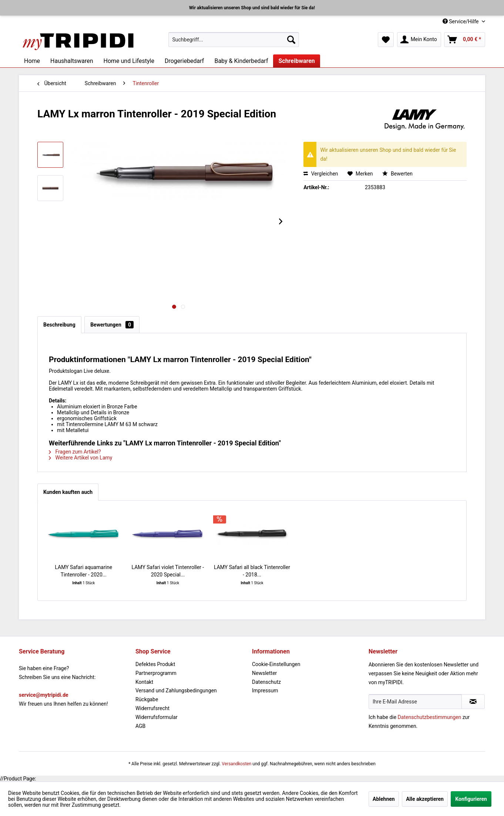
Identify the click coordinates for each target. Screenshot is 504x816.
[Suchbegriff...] (234, 40)
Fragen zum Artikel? (75, 452)
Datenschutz (266, 682)
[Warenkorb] (465, 40)
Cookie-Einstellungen (276, 664)
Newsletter (264, 673)
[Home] (32, 61)
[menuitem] (234, 40)
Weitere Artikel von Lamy (80, 458)
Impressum (265, 690)
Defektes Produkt (155, 664)
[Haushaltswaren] (72, 61)
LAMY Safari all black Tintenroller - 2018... (252, 571)
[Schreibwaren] (296, 61)
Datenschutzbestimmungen (430, 717)
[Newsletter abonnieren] (473, 702)
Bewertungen (112, 325)
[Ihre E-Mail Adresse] (415, 702)
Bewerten (397, 174)
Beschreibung (59, 325)
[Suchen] (291, 40)
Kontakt (144, 682)
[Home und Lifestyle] (129, 61)
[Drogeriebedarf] (184, 61)
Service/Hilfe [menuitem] (461, 21)
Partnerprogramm (156, 673)
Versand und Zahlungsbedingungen (176, 690)
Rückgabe (147, 699)
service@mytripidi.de (44, 695)
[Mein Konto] (419, 40)
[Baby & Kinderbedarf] (241, 61)
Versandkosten (236, 764)
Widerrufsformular (157, 717)
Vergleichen (321, 174)
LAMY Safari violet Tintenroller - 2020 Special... (168, 571)
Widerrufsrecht (152, 708)
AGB (140, 726)
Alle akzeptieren (425, 799)
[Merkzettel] (386, 40)
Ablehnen (384, 799)
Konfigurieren (471, 799)
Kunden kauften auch (68, 492)
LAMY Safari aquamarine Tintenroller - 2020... (83, 571)
